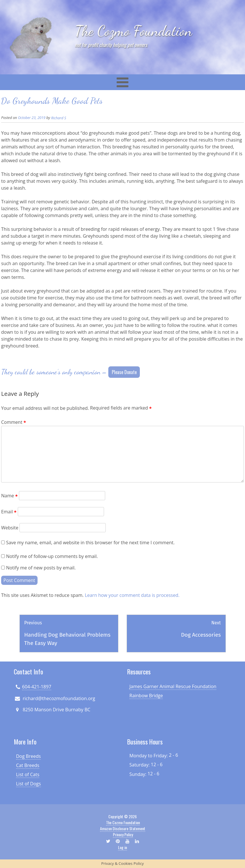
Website (10, 528)
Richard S (58, 118)
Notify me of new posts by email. (41, 568)
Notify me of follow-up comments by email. (52, 556)
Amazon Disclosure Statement (123, 828)
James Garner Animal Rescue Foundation (173, 686)
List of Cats (28, 774)
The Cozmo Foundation (134, 31)
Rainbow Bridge (146, 696)
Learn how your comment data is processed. (132, 595)
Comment (14, 422)
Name (9, 496)
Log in (122, 847)
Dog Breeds (28, 756)
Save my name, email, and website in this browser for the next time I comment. (90, 543)
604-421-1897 (37, 687)
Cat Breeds (28, 765)
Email (9, 512)
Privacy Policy (123, 834)
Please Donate (124, 372)
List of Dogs (29, 784)
